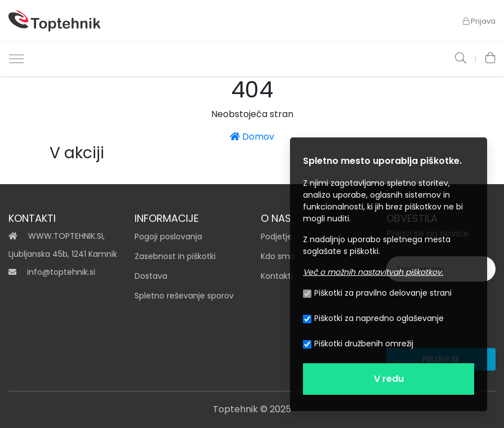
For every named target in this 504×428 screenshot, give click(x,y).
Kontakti (277, 276)
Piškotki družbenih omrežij (358, 344)
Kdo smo (278, 256)
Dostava (151, 276)
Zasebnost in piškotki (175, 256)
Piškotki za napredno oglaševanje (373, 318)
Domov (252, 137)
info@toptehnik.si (61, 272)
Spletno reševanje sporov (184, 296)
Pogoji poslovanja (168, 237)
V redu (389, 379)
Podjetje (276, 237)
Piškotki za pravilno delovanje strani (377, 293)
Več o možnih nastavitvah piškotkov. (373, 272)
